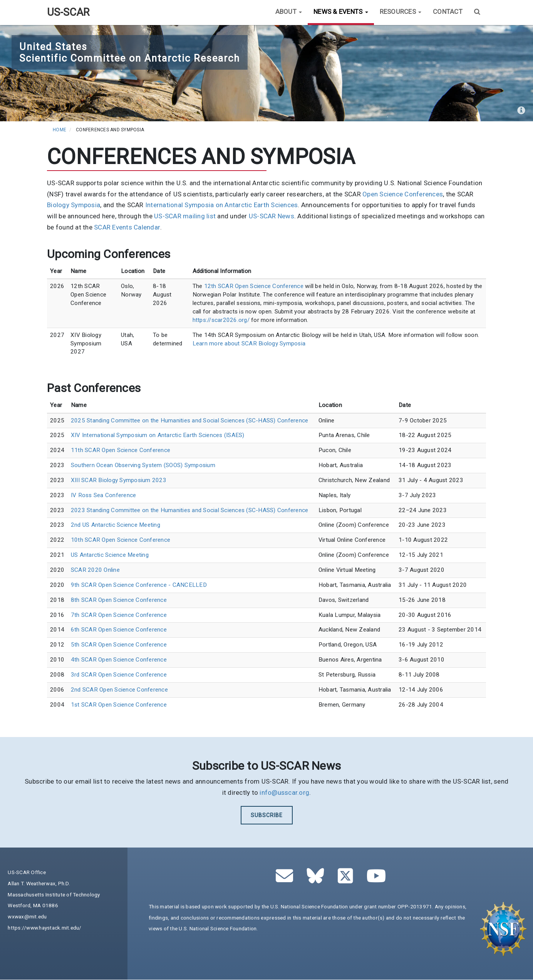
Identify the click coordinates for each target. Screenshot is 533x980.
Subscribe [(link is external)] (267, 815)
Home (60, 130)
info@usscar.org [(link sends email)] (284, 792)
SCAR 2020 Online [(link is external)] (95, 570)
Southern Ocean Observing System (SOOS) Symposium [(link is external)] (143, 465)
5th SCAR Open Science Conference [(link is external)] (119, 645)
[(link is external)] (318, 880)
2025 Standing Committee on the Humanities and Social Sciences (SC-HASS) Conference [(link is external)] (190, 420)
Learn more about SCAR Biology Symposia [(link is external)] (249, 343)
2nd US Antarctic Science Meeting (116, 525)
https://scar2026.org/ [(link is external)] (221, 320)
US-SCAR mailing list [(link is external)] (185, 216)
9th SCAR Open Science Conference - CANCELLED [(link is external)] (139, 585)
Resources (401, 12)
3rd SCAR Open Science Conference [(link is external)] (119, 675)
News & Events (341, 12)
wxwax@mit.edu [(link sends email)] (27, 916)
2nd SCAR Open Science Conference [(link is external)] (119, 690)
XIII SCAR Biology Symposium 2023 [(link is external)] (119, 480)
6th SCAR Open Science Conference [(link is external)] (119, 630)
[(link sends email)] (287, 880)
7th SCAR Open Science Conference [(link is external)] (119, 615)
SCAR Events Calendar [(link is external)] (127, 227)
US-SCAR (68, 12)
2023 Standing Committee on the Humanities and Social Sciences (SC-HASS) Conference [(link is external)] (190, 510)
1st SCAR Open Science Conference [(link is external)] (119, 705)
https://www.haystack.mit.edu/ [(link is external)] (44, 928)
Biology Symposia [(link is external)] (74, 205)
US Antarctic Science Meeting (110, 555)
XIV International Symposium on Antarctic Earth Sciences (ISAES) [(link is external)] (158, 435)
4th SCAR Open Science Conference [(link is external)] (119, 660)
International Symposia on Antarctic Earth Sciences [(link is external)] (222, 205)
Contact (448, 12)
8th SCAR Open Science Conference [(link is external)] (119, 600)
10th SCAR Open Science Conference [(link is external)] (121, 540)
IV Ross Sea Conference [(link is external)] (104, 495)
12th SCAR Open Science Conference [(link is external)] (254, 286)
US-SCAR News (272, 216)
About (289, 12)
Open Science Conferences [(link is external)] (403, 194)
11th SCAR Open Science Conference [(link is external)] (121, 450)
